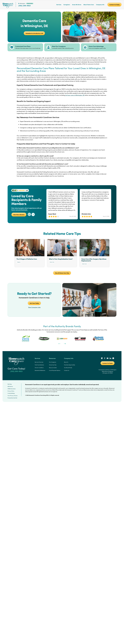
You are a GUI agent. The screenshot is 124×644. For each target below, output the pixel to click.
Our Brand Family (68, 368)
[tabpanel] (26, 339)
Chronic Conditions (39, 368)
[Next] (65, 344)
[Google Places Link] (102, 358)
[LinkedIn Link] (110, 358)
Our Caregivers (53, 362)
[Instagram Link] (113, 358)
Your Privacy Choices (13, 396)
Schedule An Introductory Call (34, 33)
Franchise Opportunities (70, 365)
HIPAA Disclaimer (12, 389)
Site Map (10, 384)
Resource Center (53, 368)
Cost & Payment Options (55, 370)
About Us (66, 362)
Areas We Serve (77, 5)
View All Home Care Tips (62, 273)
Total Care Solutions (39, 365)
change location (30, 3)
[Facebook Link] (105, 358)
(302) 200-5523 (24, 6)
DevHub (15, 398)
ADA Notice (10, 386)
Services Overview (39, 362)
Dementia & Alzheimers (40, 370)
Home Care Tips (53, 365)
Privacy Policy (11, 391)
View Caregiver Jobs (34, 307)
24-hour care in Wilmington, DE (75, 95)
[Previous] (59, 344)
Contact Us (67, 370)
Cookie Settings (11, 393)
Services (59, 5)
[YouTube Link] (108, 358)
